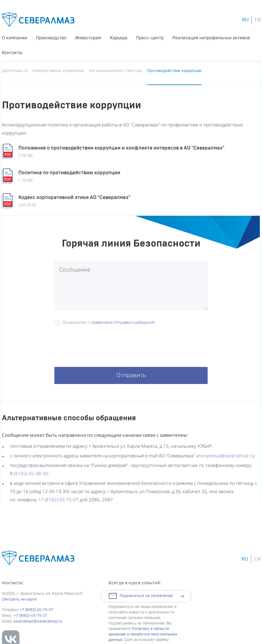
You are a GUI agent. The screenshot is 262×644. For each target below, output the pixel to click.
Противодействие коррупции (174, 71)
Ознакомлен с (109, 323)
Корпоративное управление (58, 71)
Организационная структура (116, 71)
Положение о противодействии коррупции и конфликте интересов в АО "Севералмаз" (121, 148)
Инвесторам (88, 38)
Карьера (119, 38)
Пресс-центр (150, 38)
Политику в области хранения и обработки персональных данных (143, 634)
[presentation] (96, 348)
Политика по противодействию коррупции (69, 173)
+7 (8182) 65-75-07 (58, 500)
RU (245, 20)
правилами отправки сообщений (123, 323)
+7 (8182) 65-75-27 (30, 616)
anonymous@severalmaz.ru (225, 456)
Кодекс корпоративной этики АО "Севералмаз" (74, 198)
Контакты (12, 53)
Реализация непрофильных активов (211, 38)
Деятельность (15, 71)
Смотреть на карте (19, 599)
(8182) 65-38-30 (31, 473)
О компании (15, 38)
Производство (51, 38)
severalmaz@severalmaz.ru (38, 621)
